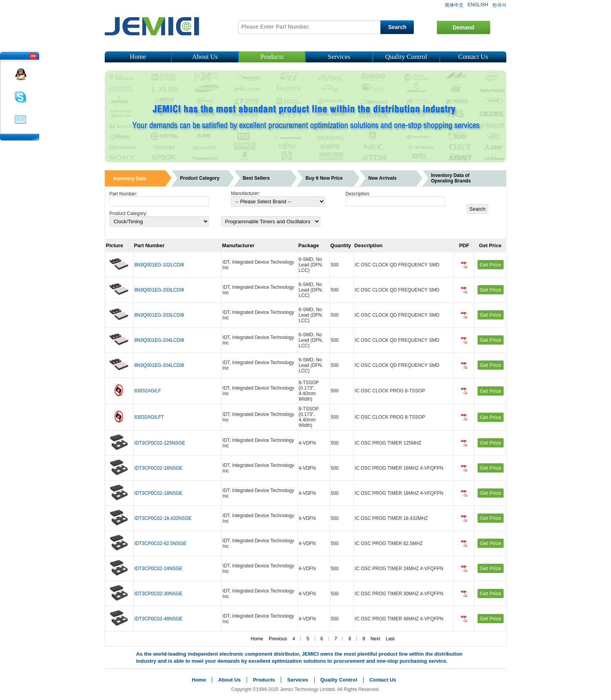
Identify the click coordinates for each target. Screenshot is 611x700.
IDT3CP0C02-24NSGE (159, 569)
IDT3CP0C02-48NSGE (159, 619)
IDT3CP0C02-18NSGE (159, 493)
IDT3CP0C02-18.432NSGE (163, 518)
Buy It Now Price (324, 178)
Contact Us (473, 57)
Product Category (200, 178)
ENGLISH (478, 5)
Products (272, 57)
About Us (205, 57)
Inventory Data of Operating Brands (451, 178)
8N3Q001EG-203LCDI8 (159, 290)
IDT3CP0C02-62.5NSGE (161, 543)
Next (376, 639)
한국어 (499, 5)
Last (390, 639)
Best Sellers (256, 178)
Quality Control (406, 57)
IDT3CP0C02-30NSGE (159, 594)
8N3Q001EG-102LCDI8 (159, 265)
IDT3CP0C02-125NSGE (160, 443)
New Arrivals (382, 178)
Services (339, 57)
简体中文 (454, 5)
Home (138, 57)
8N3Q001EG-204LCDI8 (159, 340)
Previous (278, 639)
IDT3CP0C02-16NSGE (159, 468)
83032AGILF (148, 391)
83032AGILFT (149, 417)
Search (397, 27)
